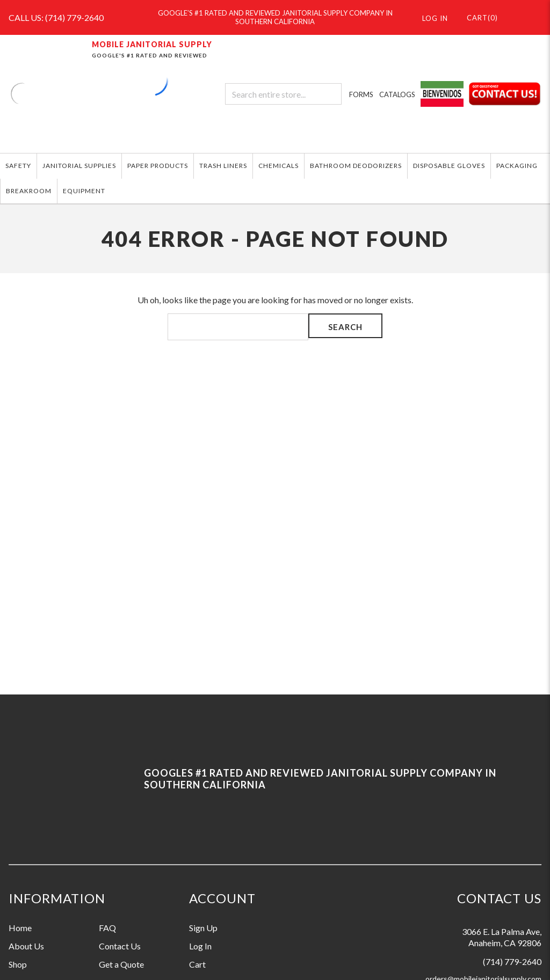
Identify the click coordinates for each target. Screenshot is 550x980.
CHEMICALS (278, 166)
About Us (26, 946)
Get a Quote (121, 964)
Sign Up (203, 928)
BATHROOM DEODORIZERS (356, 166)
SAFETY (18, 166)
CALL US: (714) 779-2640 (56, 17)
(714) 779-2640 (512, 961)
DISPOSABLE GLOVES (449, 166)
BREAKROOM (29, 191)
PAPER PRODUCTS (158, 166)
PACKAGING (517, 166)
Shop (18, 964)
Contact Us (120, 946)
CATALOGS (397, 94)
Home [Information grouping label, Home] (20, 928)
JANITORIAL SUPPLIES (79, 166)
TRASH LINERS (223, 166)
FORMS (361, 94)
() (477, 17)
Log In (200, 946)
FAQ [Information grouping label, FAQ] (107, 928)
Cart (197, 964)
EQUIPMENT (84, 191)
